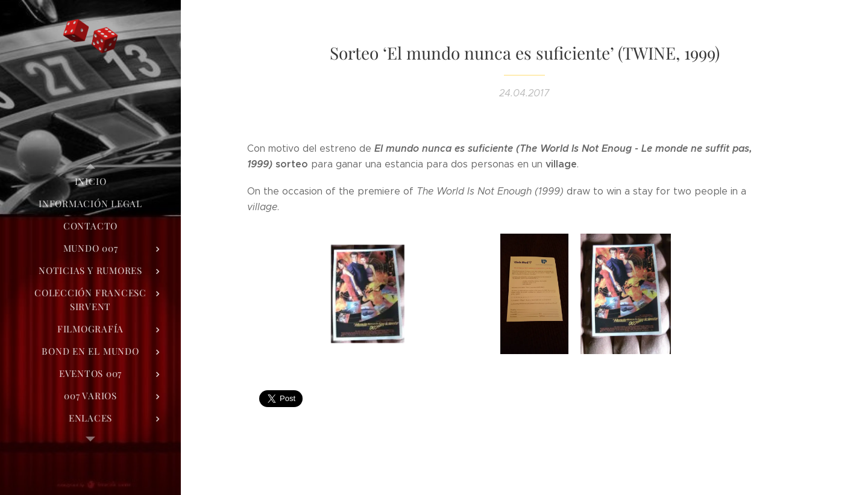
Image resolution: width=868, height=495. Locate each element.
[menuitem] (90, 182)
